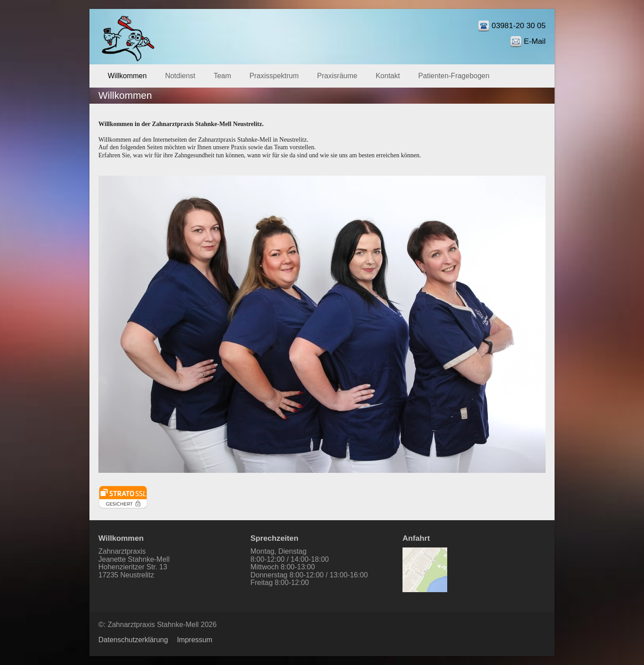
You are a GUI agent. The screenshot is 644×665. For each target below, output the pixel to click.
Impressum (195, 640)
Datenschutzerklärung (133, 640)
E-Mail (535, 41)
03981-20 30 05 (519, 25)
